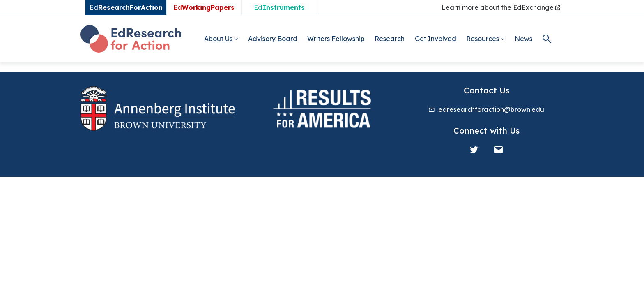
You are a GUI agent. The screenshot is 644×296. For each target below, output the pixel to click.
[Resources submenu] (503, 39)
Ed (204, 7)
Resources (483, 39)
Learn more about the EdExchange (501, 7)
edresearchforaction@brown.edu (491, 109)
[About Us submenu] (236, 39)
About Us (218, 39)
